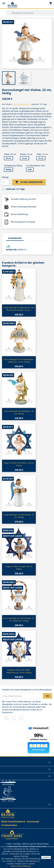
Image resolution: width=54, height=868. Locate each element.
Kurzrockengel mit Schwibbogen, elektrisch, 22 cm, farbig (19, 361)
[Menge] (5, 182)
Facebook (6, 718)
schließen (46, 857)
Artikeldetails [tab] (15, 238)
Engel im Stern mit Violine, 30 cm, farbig (19, 464)
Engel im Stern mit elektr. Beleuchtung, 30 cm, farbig (19, 671)
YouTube (14, 718)
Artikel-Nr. (12, 250)
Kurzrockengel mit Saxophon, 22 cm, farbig (19, 412)
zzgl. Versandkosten (21, 104)
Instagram (21, 718)
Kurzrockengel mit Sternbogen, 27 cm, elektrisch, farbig (19, 619)
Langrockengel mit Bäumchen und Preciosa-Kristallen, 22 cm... (19, 309)
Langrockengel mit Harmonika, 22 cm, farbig (19, 516)
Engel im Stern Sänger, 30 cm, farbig (19, 568)
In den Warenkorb (29, 182)
